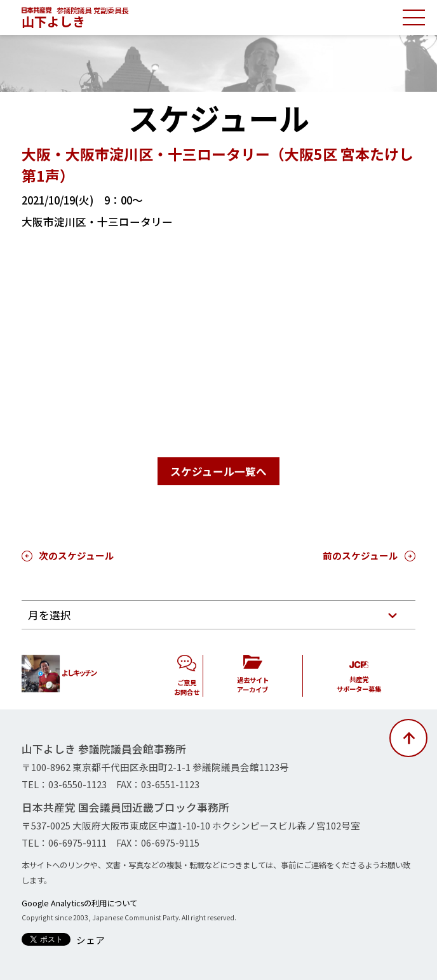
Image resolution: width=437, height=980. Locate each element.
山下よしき (53, 21)
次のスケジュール (77, 555)
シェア (91, 940)
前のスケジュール (360, 555)
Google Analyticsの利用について (79, 903)
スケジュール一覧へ (218, 471)
